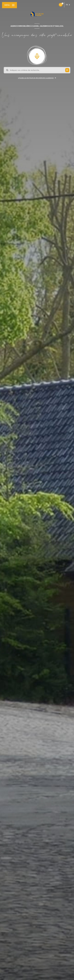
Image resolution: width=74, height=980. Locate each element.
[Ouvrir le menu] (9, 5)
